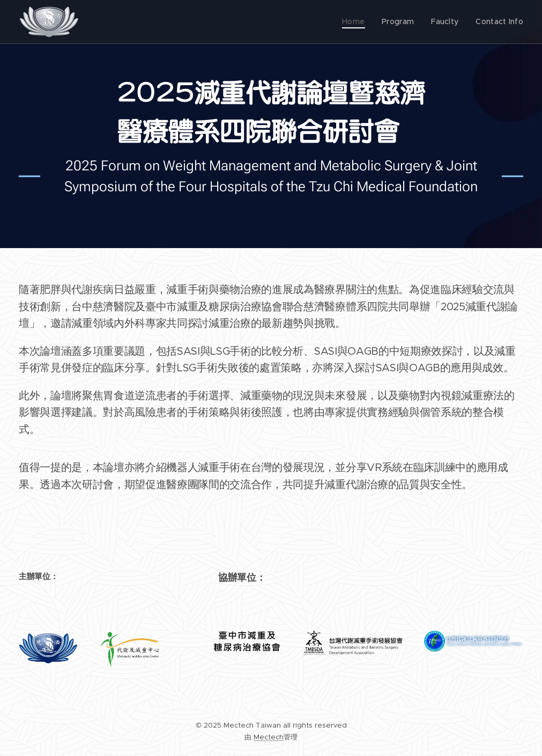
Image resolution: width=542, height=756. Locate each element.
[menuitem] (360, 22)
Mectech (269, 737)
